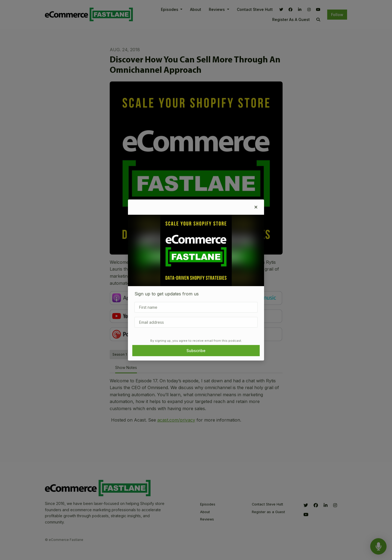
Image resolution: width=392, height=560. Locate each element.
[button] (256, 207)
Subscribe (196, 351)
